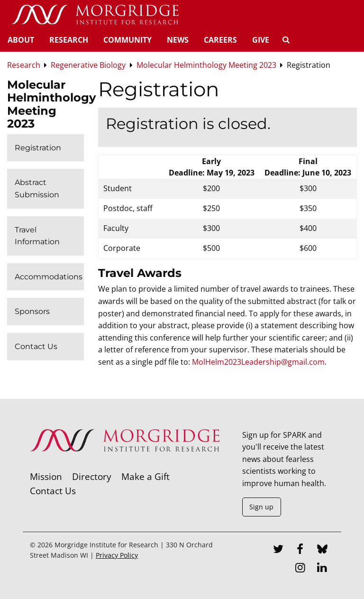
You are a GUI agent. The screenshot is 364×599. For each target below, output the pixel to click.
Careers (220, 40)
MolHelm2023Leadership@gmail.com (258, 362)
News (178, 40)
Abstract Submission (37, 189)
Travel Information (37, 236)
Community (127, 40)
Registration (38, 148)
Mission (46, 476)
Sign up (261, 507)
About (21, 40)
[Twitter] (278, 550)
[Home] (95, 15)
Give (261, 40)
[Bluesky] (322, 550)
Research (69, 40)
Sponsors (32, 311)
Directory (92, 476)
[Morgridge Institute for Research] (125, 464)
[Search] (286, 40)
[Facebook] (300, 550)
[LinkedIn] (322, 569)
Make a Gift (146, 476)
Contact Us (36, 346)
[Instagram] (300, 569)
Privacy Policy (117, 555)
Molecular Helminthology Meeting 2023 (51, 104)
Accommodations (49, 277)
